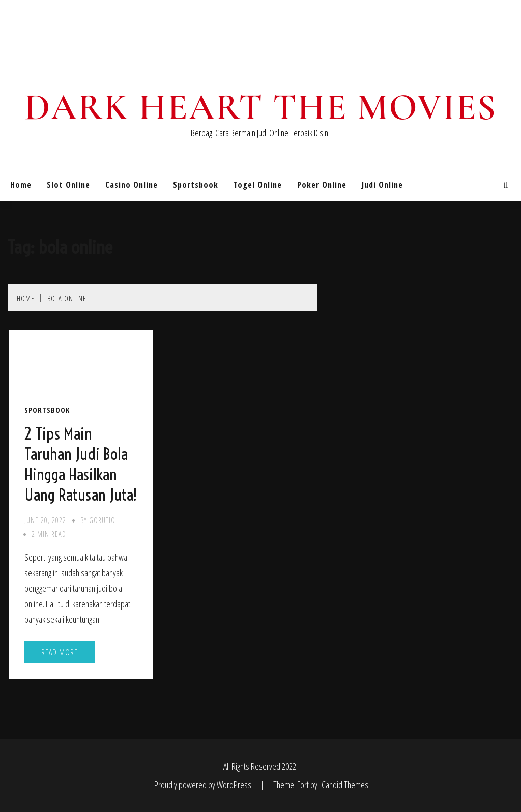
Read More (60, 652)
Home (21, 185)
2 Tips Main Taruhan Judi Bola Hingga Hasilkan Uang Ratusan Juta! (81, 464)
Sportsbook (196, 185)
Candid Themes (345, 785)
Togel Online (258, 185)
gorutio (102, 520)
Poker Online (322, 185)
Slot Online (68, 185)
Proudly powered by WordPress (204, 785)
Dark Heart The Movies (260, 107)
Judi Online (382, 185)
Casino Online (132, 185)
